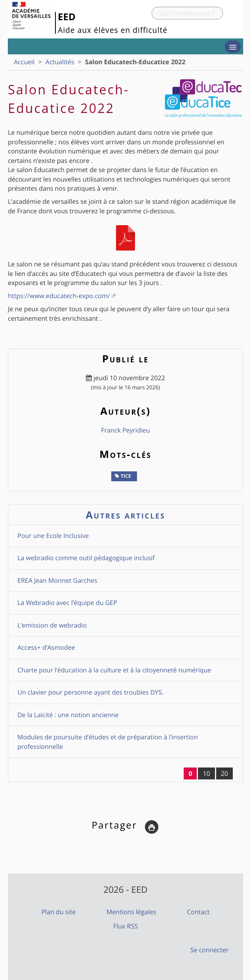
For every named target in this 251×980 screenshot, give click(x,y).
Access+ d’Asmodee (46, 647)
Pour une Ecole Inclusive (53, 536)
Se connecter (210, 950)
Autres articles (126, 515)
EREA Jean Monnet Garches (57, 580)
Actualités (60, 62)
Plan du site (58, 912)
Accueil (24, 62)
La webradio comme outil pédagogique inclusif (86, 558)
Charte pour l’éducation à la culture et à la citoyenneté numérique (114, 670)
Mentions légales (131, 912)
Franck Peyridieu (125, 430)
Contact (198, 912)
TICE (123, 476)
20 (224, 773)
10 (206, 773)
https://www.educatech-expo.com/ (59, 296)
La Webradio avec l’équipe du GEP (67, 603)
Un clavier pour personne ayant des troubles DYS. (90, 692)
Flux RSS (125, 926)
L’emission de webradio (52, 625)
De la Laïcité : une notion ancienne (68, 715)
